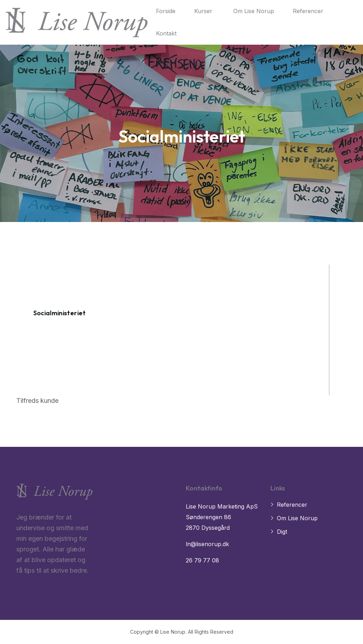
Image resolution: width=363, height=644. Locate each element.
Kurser (203, 11)
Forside (166, 11)
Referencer (308, 11)
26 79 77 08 (202, 560)
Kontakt (166, 33)
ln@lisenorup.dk (207, 544)
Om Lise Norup (254, 11)
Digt (282, 532)
